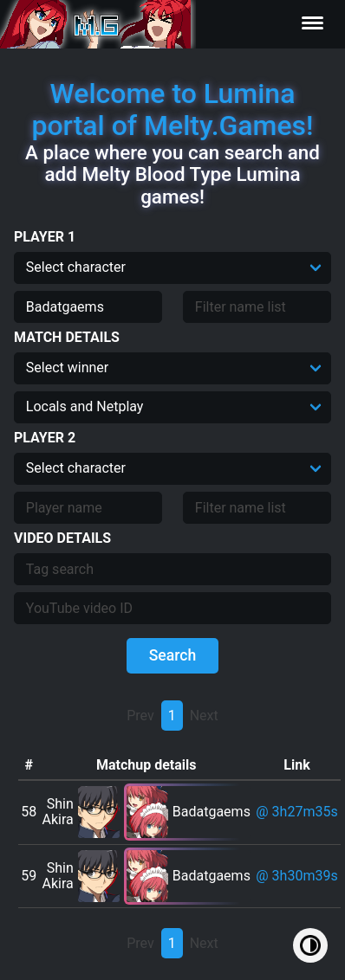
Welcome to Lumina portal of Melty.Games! (172, 110)
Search (173, 655)
